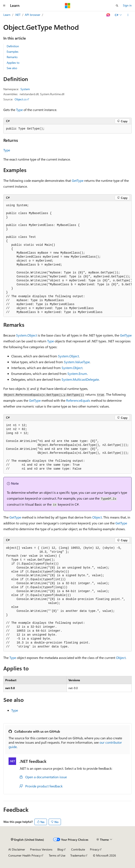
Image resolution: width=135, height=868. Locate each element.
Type (19, 110)
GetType (78, 180)
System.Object (26, 335)
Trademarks (78, 855)
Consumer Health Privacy (25, 855)
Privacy (95, 849)
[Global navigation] (4, 6)
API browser (33, 15)
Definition (13, 46)
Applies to (13, 63)
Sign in (127, 5)
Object (97, 517)
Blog (60, 849)
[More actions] (128, 15)
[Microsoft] (68, 6)
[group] (67, 259)
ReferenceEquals (78, 400)
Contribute (78, 849)
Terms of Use (57, 855)
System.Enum (77, 374)
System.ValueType (77, 362)
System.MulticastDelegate (80, 379)
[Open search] (117, 6)
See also (12, 68)
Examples (13, 52)
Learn (7, 15)
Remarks (12, 57)
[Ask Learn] (108, 15)
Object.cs (21, 99)
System (25, 89)
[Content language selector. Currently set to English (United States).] (27, 840)
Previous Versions (41, 849)
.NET (18, 15)
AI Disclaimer (17, 849)
